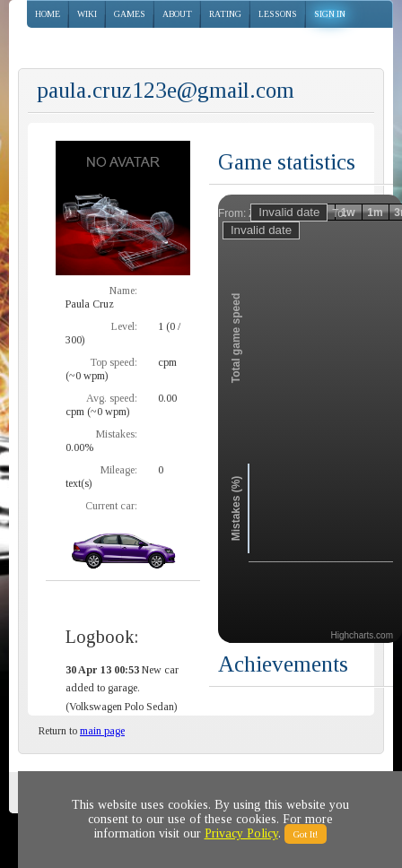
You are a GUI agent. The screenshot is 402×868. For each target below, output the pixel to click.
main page (102, 731)
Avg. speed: (112, 398)
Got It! (306, 834)
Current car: (111, 506)
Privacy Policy (241, 833)
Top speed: (114, 362)
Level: (124, 326)
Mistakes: (117, 434)
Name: (123, 291)
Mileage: (119, 470)
